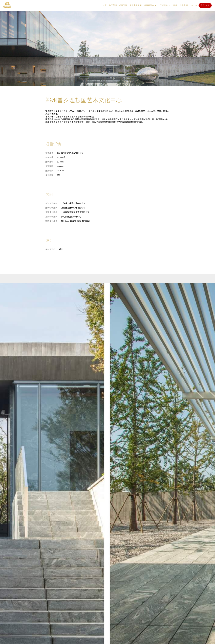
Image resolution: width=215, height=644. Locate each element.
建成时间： (50, 171)
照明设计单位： (52, 221)
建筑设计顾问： (52, 208)
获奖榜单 (164, 5)
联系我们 (184, 5)
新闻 (175, 5)
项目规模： (50, 157)
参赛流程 (123, 5)
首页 (104, 5)
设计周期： (50, 175)
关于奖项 (113, 5)
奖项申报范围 (136, 5)
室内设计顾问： (52, 217)
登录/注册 (205, 5)
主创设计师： (51, 249)
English (194, 5)
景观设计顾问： (52, 212)
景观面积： (50, 166)
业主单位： (50, 153)
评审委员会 (149, 5)
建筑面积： (50, 162)
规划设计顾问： (52, 203)
